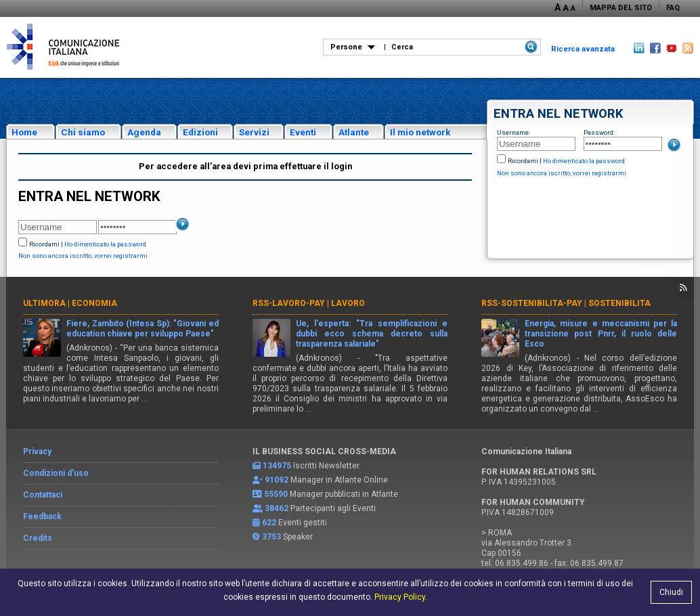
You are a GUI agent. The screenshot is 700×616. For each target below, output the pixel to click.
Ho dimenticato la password (584, 161)
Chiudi (671, 592)
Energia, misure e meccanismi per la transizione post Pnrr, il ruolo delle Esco (601, 334)
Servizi (254, 132)
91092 (277, 480)
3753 (271, 537)
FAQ (673, 8)
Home (24, 132)
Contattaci (43, 495)
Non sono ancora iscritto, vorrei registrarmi (562, 173)
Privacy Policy (400, 597)
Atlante (354, 132)
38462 (277, 508)
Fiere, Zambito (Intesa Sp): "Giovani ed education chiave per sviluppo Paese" (143, 329)
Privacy (37, 452)
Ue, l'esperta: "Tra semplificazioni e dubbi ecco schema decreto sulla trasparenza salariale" (372, 334)
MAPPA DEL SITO (621, 8)
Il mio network (420, 132)
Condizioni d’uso (56, 473)
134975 (277, 466)
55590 (276, 494)
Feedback (42, 516)
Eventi (303, 132)
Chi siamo (83, 132)
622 (269, 523)
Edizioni (200, 132)
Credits (38, 538)
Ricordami (523, 161)
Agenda (144, 132)
